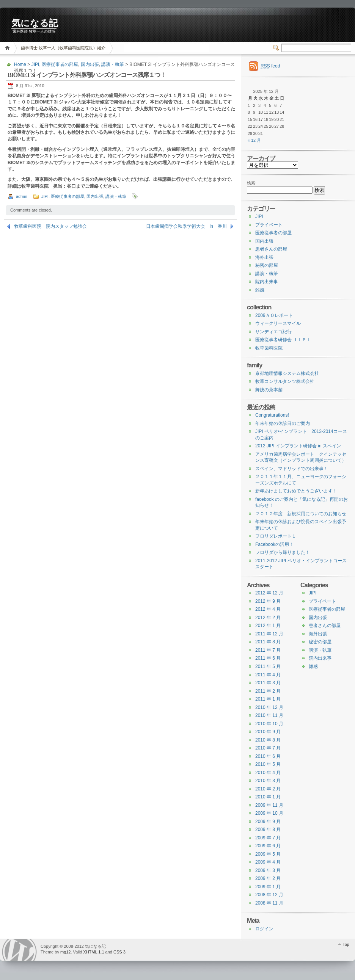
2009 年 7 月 (268, 838)
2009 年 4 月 (268, 862)
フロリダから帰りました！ (283, 552)
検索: (252, 183)
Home (9, 48)
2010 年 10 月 (269, 724)
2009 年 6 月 (268, 846)
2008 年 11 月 (269, 903)
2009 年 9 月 (268, 822)
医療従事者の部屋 (60, 64)
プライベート (269, 225)
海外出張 (264, 257)
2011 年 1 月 (268, 699)
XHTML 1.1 (93, 952)
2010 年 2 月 (268, 789)
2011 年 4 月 (268, 675)
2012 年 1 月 (268, 626)
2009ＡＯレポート (274, 315)
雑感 (260, 290)
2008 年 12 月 (269, 895)
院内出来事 (267, 282)
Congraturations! (272, 415)
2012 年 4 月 (268, 609)
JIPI (35, 64)
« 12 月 (254, 140)
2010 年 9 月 (268, 732)
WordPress (19, 950)
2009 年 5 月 (268, 854)
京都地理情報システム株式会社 (287, 373)
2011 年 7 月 (268, 650)
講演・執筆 (113, 64)
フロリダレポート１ (276, 536)
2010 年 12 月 (269, 707)
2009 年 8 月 (268, 829)
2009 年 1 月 (268, 887)
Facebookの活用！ (274, 544)
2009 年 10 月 (269, 813)
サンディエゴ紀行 (273, 332)
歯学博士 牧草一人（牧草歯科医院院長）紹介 (63, 48)
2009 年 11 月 (269, 805)
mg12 (66, 952)
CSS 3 (119, 952)
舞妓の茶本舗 (269, 390)
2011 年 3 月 (268, 683)
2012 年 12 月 (269, 593)
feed (270, 66)
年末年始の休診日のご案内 (283, 423)
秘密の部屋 (267, 265)
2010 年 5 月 (268, 764)
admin (22, 196)
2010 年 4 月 (268, 773)
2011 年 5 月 (268, 666)
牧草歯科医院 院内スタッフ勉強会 (50, 226)
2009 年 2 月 (268, 878)
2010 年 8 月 (268, 740)
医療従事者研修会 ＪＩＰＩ (283, 340)
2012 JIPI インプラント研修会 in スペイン (298, 446)
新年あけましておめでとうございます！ (296, 491)
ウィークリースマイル (278, 323)
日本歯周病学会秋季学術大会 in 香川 (186, 226)
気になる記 (35, 23)
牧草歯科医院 (269, 348)
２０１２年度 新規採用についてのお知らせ (301, 514)
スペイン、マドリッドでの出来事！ (292, 469)
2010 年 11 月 (269, 715)
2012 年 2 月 (268, 618)
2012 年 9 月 (268, 601)
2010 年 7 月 (268, 748)
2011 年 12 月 (269, 634)
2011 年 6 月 (268, 658)
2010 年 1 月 (268, 797)
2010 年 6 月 (268, 756)
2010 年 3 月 (268, 781)
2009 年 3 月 (268, 870)
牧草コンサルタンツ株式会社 (285, 381)
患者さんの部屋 (271, 249)
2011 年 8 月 (268, 642)
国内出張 (90, 64)
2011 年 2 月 (268, 691)
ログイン (264, 929)
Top (346, 944)
